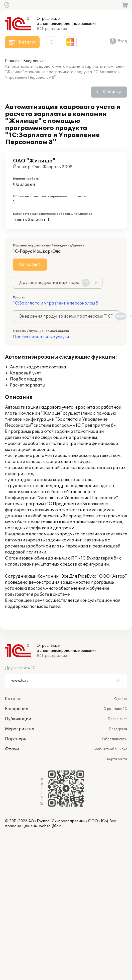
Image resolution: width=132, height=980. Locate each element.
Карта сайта (117, 759)
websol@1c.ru (51, 826)
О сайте (121, 699)
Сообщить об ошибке (110, 749)
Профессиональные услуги (41, 337)
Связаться (30, 265)
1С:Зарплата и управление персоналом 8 (56, 303)
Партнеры (16, 739)
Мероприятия (20, 729)
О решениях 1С (115, 709)
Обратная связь (115, 739)
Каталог (14, 699)
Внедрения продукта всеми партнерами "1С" (69, 316)
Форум (12, 749)
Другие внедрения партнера (54, 283)
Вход (122, 41)
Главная (12, 61)
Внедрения (33, 61)
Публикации (18, 719)
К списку (112, 92)
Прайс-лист (117, 719)
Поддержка (118, 729)
